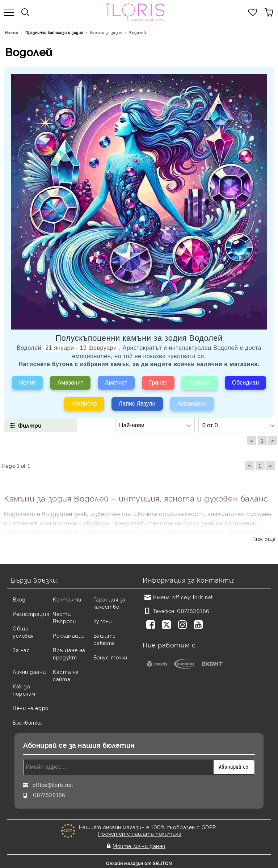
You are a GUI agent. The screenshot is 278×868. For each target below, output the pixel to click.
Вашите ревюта (105, 639)
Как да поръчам (24, 690)
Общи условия (23, 632)
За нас (21, 650)
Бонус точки (110, 657)
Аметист (116, 383)
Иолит (28, 383)
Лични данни (29, 672)
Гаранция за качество (109, 603)
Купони (103, 621)
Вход (19, 599)
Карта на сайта (66, 675)
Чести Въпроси (64, 617)
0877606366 (193, 611)
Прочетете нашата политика (140, 833)
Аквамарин (192, 404)
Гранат (158, 383)
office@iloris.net (193, 597)
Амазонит (70, 383)
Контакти (67, 599)
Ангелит (200, 383)
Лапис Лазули (137, 404)
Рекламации (69, 635)
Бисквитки (27, 722)
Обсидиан (245, 383)
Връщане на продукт (69, 653)
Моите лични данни (139, 845)
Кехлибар (84, 404)
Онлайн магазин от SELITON (139, 861)
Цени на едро (31, 708)
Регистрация (31, 614)
